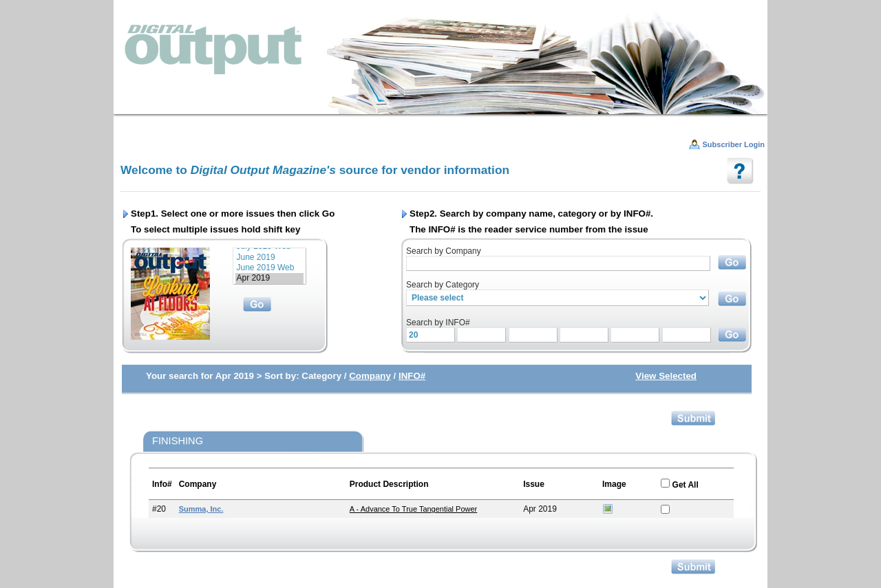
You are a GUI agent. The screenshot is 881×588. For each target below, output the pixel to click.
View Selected (666, 376)
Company (370, 376)
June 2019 (269, 258)
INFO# (412, 376)
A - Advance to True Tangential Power (414, 509)
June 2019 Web (269, 268)
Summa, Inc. (201, 509)
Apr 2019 (269, 278)
